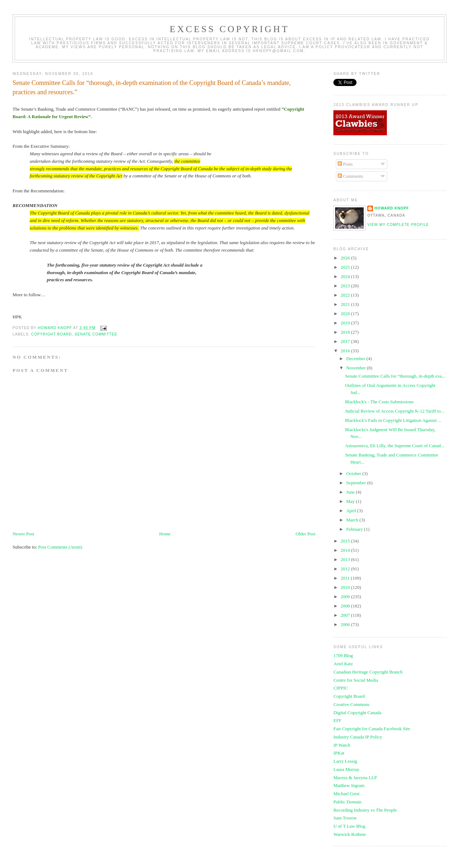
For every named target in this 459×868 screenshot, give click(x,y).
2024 (346, 276)
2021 (346, 304)
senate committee (96, 334)
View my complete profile (398, 225)
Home (165, 534)
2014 (346, 550)
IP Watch (342, 745)
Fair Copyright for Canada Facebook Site (372, 729)
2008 (346, 606)
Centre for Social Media (356, 680)
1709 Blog (343, 655)
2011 (346, 578)
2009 (346, 597)
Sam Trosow (345, 818)
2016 (346, 351)
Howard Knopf (392, 208)
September (357, 483)
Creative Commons (351, 704)
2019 (346, 323)
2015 (346, 541)
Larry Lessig (345, 761)
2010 (346, 587)
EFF (337, 720)
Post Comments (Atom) (60, 547)
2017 (346, 341)
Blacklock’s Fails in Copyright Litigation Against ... (393, 420)
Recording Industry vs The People (365, 810)
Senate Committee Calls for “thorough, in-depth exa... (395, 376)
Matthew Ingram (349, 785)
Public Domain (347, 802)
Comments (350, 176)
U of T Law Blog (349, 826)
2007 (346, 615)
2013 (346, 559)
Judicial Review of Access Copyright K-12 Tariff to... (395, 411)
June (351, 492)
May (351, 501)
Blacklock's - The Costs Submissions (379, 402)
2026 (346, 258)
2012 (346, 569)
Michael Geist (346, 794)
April (352, 511)
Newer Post (23, 534)
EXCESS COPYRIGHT (229, 29)
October (354, 473)
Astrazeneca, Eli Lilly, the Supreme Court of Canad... (395, 446)
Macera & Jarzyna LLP (355, 778)
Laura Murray (346, 769)
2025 (346, 267)
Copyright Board (349, 696)
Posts (345, 164)
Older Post (305, 534)
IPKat (339, 753)
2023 (346, 286)
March (353, 520)
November (357, 368)
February (355, 529)
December (356, 359)
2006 (346, 624)
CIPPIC (341, 688)
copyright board (51, 334)
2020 (346, 314)
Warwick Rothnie (350, 834)
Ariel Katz (343, 664)
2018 (346, 332)
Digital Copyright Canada (357, 713)
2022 (346, 295)
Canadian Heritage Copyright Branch (368, 672)
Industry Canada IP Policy (358, 737)
